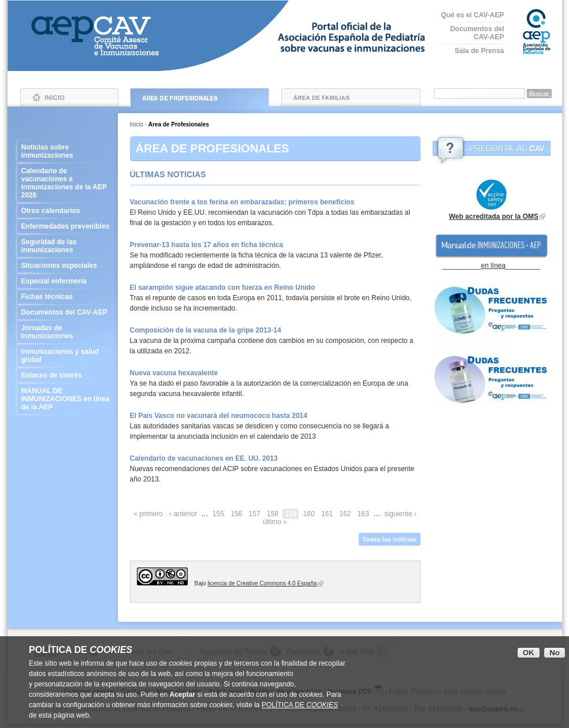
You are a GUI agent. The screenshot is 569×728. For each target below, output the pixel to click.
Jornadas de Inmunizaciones (66, 332)
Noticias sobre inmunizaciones (66, 151)
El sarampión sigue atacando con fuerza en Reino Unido (223, 288)
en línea (493, 266)
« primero (148, 514)
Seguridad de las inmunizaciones (66, 246)
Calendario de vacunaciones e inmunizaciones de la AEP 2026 (66, 183)
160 (309, 514)
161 (327, 514)
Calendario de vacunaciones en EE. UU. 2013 (204, 458)
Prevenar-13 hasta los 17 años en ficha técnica (207, 245)
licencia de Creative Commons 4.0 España (262, 583)
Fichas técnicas (66, 297)
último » (275, 522)
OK (529, 653)
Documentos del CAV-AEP (477, 33)
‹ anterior (183, 514)
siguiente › (401, 514)
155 (218, 514)
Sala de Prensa (479, 51)
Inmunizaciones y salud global (66, 356)
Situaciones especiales (66, 266)
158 (273, 514)
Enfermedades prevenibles (66, 226)
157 (255, 514)
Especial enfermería (66, 281)
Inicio (69, 98)
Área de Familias (351, 98)
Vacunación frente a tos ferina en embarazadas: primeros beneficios (242, 202)
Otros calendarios (66, 211)
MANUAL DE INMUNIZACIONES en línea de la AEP (66, 399)
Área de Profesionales (200, 98)
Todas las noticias (390, 539)
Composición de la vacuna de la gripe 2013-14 (206, 330)
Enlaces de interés (66, 375)
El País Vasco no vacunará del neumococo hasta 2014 (219, 416)
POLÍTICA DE (300, 705)
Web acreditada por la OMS (494, 216)
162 (345, 514)
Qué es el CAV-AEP (472, 15)
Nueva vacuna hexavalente (174, 373)
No (555, 653)
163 (363, 514)
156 (236, 514)
